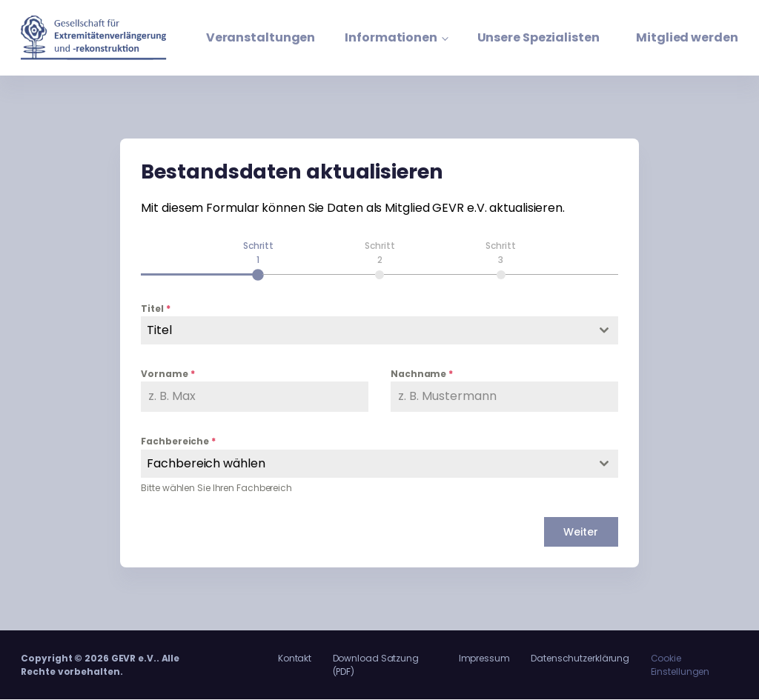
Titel (155, 309)
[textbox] (365, 330)
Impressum (484, 658)
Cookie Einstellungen (680, 665)
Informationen (391, 37)
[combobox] (379, 330)
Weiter (581, 532)
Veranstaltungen (261, 37)
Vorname (168, 374)
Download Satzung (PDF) (376, 665)
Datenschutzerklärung (580, 658)
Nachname (422, 374)
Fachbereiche (178, 442)
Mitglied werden (687, 37)
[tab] (258, 259)
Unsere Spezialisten (538, 37)
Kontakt (295, 658)
